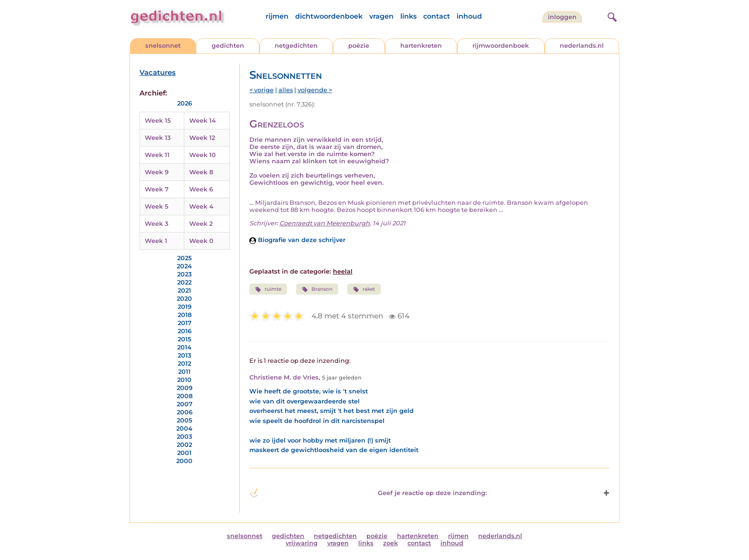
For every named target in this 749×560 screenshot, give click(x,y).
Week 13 (158, 138)
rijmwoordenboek (501, 46)
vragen (381, 16)
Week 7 (157, 189)
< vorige (262, 90)
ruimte (268, 289)
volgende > (315, 90)
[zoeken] (611, 16)
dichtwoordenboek (329, 16)
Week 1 (156, 241)
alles (286, 90)
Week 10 (203, 155)
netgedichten (296, 46)
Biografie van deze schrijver (297, 240)
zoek (391, 543)
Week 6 (201, 189)
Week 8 (201, 172)
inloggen (562, 17)
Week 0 (201, 241)
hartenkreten (421, 46)
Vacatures (158, 73)
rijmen (277, 16)
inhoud (469, 16)
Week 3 (156, 224)
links (408, 16)
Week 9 (157, 172)
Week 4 (201, 206)
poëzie (359, 46)
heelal (343, 271)
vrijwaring (302, 543)
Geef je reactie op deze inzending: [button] (368, 493)
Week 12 (202, 138)
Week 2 (201, 224)
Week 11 (157, 155)
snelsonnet (163, 46)
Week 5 (156, 206)
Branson (317, 289)
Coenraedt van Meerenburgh (325, 223)
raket (364, 289)
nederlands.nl (582, 46)
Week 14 (203, 121)
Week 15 (158, 121)
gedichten (228, 46)
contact (437, 16)
